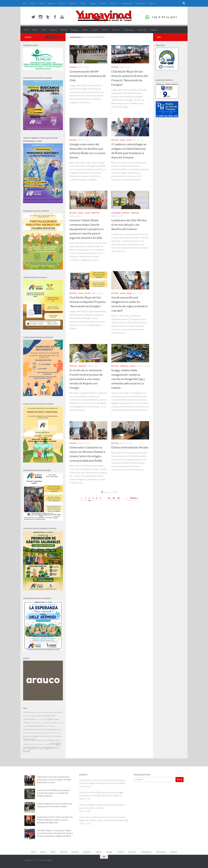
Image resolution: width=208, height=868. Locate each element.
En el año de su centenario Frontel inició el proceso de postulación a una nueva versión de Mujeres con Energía (86, 379)
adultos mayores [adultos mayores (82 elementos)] (29, 712)
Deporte (73, 3)
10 (109, 498)
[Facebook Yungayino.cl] (47, 37)
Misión (33, 3)
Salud (123, 140)
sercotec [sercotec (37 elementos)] (32, 744)
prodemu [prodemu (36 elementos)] (58, 740)
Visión (42, 3)
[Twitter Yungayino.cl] (51, 37)
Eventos (62, 3)
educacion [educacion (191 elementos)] (28, 729)
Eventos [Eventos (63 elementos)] (59, 729)
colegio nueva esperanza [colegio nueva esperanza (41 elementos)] (51, 723)
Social (88, 293)
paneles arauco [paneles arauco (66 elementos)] (42, 740)
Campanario (127, 3)
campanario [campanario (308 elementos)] (49, 716)
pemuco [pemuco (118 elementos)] (52, 740)
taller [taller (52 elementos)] (42, 744)
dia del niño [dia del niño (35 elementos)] (47, 726)
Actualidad (116, 213)
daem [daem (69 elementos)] (25, 726)
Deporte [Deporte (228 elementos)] (32, 726)
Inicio (25, 3)
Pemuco (114, 3)
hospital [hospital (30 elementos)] (58, 733)
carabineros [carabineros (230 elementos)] (29, 719)
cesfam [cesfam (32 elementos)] (37, 719)
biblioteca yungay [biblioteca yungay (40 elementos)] (29, 716)
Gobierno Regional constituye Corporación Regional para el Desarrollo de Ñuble (102, 806)
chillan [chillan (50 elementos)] (42, 719)
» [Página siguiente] (127, 498)
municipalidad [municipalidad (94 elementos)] (56, 736)
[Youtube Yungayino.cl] (56, 37)
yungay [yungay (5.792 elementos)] (55, 743)
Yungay (93, 3)
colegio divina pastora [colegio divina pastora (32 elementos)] (37, 723)
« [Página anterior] (82, 498)
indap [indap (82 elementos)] (25, 736)
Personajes (140, 3)
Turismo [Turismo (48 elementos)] (46, 744)
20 (114, 498)
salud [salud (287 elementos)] (26, 744)
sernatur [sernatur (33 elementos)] (37, 744)
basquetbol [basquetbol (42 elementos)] (53, 712)
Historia (152, 3)
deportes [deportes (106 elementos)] (40, 726)
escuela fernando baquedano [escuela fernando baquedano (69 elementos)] (44, 729)
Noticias (51, 3)
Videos (83, 3)
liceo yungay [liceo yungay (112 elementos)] (33, 736)
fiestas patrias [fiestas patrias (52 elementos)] (41, 733)
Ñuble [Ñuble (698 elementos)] (27, 751)
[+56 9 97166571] (60, 37)
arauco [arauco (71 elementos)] (46, 712)
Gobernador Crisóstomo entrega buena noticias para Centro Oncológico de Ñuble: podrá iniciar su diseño (54, 780)
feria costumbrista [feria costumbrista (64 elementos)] (30, 733)
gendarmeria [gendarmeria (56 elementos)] (51, 733)
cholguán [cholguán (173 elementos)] (49, 719)
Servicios (95, 213)
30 (118, 498)
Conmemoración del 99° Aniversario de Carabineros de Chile (88, 76)
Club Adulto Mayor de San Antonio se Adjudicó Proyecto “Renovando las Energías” (88, 302)
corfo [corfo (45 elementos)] (61, 723)
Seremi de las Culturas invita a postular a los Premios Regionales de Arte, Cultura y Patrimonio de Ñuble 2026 (55, 820)
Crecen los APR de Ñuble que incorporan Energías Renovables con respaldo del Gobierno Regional (54, 793)
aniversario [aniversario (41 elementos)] (40, 712)
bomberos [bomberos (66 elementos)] (38, 716)
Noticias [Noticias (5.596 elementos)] (29, 739)
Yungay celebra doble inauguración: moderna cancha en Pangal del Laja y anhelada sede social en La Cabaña (128, 379)
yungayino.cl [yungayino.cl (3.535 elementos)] (50, 748)
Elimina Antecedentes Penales (130, 447)
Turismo (103, 3)
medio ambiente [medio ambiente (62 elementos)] (44, 736)
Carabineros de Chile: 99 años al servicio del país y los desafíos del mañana (129, 225)
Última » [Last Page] (134, 498)
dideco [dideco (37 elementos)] (53, 726)
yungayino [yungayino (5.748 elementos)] (31, 747)
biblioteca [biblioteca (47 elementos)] (60, 712)
